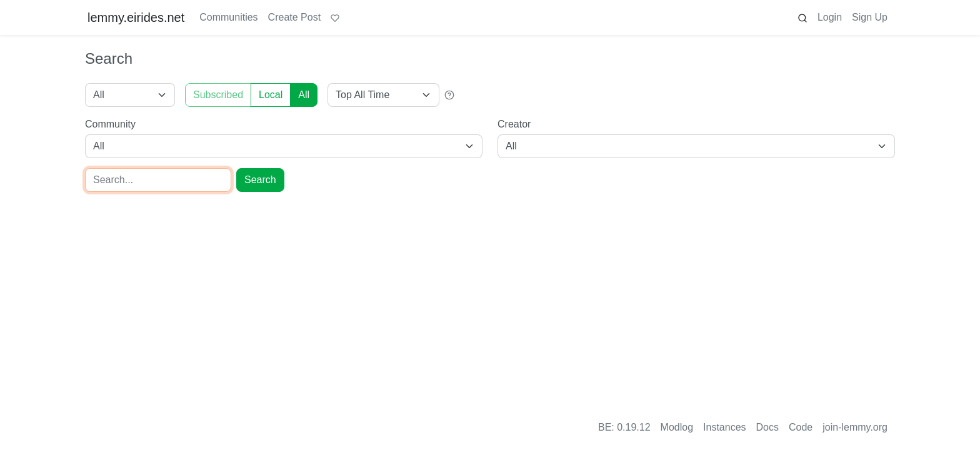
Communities (228, 17)
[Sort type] (383, 95)
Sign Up (870, 17)
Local (271, 95)
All (304, 95)
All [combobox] (99, 146)
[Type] (130, 95)
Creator (514, 124)
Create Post (294, 17)
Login (830, 17)
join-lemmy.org (855, 427)
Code (801, 427)
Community (110, 124)
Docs (767, 427)
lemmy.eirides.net (136, 17)
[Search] (158, 180)
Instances (724, 427)
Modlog (677, 427)
